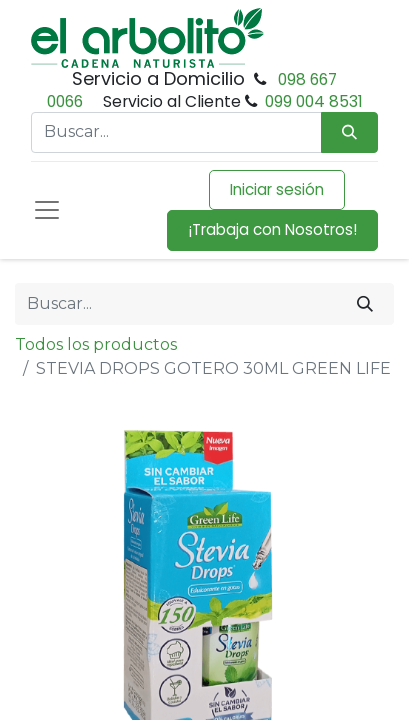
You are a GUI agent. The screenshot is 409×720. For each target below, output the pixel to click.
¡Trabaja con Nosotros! (272, 229)
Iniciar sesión (277, 189)
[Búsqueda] (349, 132)
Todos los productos (96, 344)
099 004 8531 (314, 101)
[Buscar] (365, 304)
